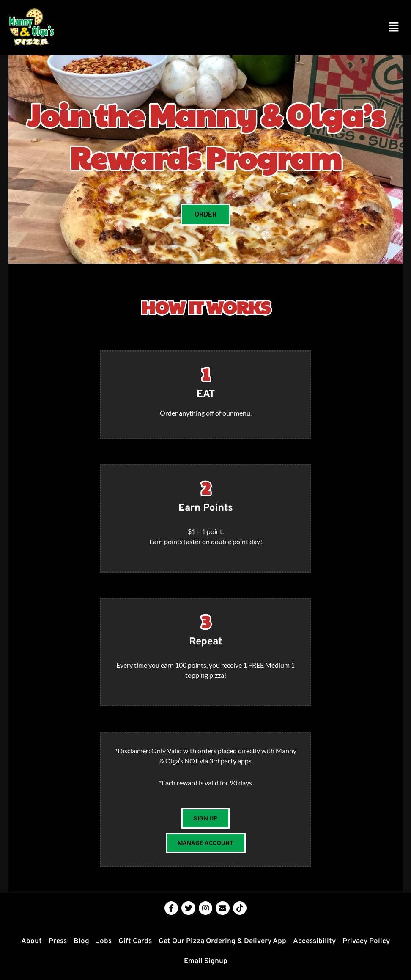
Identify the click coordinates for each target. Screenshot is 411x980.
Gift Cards (135, 941)
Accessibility (314, 941)
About (32, 941)
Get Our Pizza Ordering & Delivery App (222, 941)
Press (58, 941)
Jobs (104, 941)
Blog (81, 941)
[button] (394, 27)
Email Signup (206, 961)
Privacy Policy (366, 941)
